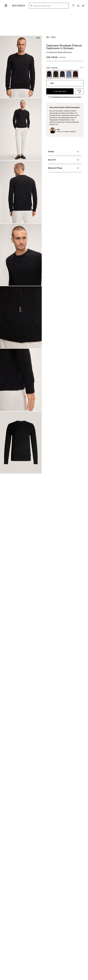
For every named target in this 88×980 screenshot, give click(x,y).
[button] (80, 68)
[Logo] (19, 5)
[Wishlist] (79, 91)
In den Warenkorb (60, 91)
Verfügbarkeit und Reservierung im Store (66, 97)
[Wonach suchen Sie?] (50, 6)
